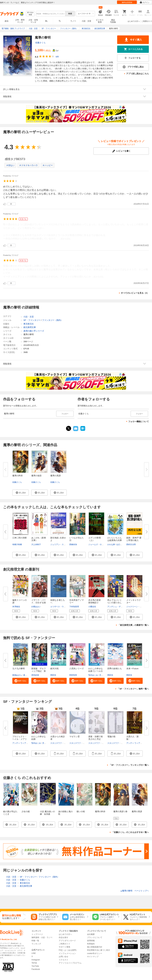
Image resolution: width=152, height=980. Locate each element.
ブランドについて (95, 937)
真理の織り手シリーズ (34, 331)
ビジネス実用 (100, 21)
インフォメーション (67, 953)
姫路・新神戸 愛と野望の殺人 (134, 539)
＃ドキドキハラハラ (28, 165)
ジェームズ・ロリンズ (98, 544)
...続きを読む (65, 239)
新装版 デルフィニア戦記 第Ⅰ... (39, 671)
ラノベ (73, 21)
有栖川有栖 (17, 544)
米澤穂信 (16, 607)
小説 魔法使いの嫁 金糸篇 (47, 813)
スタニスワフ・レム (59, 743)
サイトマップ (93, 957)
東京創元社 (29, 324)
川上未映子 (36, 544)
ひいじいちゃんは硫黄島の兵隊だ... (115, 540)
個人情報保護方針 (95, 947)
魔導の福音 (36, 476)
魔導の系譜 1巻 (120, 812)
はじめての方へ (134, 21)
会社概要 (91, 934)
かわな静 (111, 544)
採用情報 (91, 941)
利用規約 (91, 944)
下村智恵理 (74, 607)
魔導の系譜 (55, 476)
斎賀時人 (27, 675)
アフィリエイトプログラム (70, 963)
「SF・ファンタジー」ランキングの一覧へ (129, 765)
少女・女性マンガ (33, 21)
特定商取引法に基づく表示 (98, 950)
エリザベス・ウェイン (60, 607)
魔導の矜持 (17, 476)
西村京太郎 (131, 544)
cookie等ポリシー (95, 953)
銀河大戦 (54, 669)
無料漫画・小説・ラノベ (42, 937)
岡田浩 (53, 675)
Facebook (36, 969)
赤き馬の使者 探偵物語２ (96, 601)
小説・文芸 (86, 21)
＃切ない (10, 165)
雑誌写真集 (113, 21)
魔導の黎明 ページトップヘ (135, 891)
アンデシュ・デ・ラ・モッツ (120, 607)
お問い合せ (63, 957)
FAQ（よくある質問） (68, 950)
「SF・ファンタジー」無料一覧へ (133, 689)
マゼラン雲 (74, 737)
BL (47, 21)
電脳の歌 (111, 737)
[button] (21, 493)
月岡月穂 (103, 675)
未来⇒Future (132, 669)
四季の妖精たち (115, 669)
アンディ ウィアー (20, 743)
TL (60, 21)
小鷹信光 (92, 607)
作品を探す (63, 937)
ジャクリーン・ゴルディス (138, 607)
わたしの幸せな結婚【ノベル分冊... (96, 671)
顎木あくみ (93, 675)
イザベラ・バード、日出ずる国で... (39, 603)
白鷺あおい (36, 607)
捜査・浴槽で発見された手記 (96, 738)
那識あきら (17, 675)
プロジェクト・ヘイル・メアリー (20, 739)
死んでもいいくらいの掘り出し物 (115, 603)
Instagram (36, 960)
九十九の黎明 (19, 669)
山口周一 (120, 544)
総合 (7, 21)
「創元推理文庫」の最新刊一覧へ (133, 625)
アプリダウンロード (67, 941)
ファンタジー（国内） (52, 320)
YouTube (35, 966)
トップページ (37, 934)
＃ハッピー (48, 165)
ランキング (36, 944)
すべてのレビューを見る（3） (135, 293)
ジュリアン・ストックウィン (63, 544)
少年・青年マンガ (20, 21)
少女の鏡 (26, 812)
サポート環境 (64, 947)
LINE (34, 953)
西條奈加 (73, 544)
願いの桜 (81, 812)
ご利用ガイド (147, 21)
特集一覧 (35, 941)
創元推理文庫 (30, 327)
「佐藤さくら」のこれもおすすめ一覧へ (130, 832)
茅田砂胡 (35, 675)
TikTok (34, 963)
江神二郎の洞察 (20, 538)
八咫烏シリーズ (77, 669)
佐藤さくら (40, 43)
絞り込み (30, 14)
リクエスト (63, 960)
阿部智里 (73, 675)
